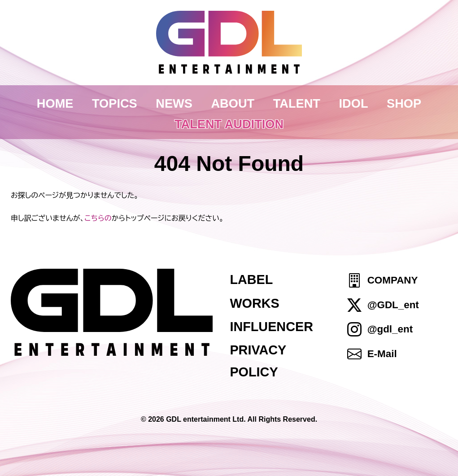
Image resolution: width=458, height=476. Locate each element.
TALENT (297, 103)
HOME (55, 103)
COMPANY (393, 281)
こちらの (98, 218)
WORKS (254, 303)
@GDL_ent (393, 305)
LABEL (251, 279)
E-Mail (382, 354)
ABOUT (233, 103)
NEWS (174, 103)
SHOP (404, 103)
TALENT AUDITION (229, 124)
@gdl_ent (390, 329)
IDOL (354, 103)
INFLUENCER (271, 327)
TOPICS (115, 103)
